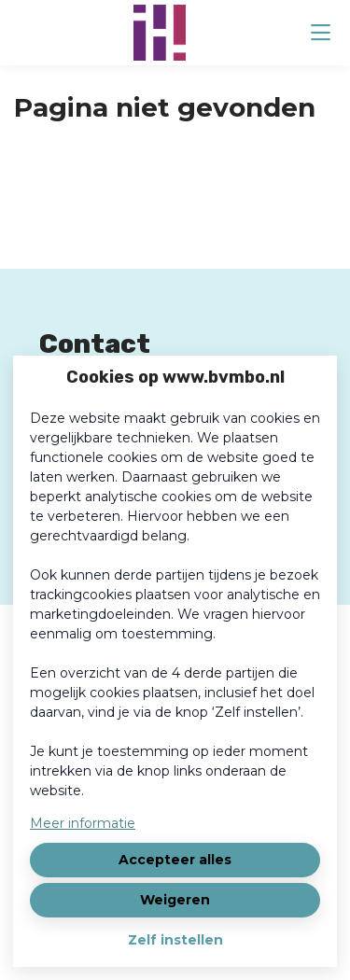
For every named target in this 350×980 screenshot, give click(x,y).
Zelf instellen (175, 940)
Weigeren (175, 900)
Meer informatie (83, 823)
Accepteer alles (175, 860)
